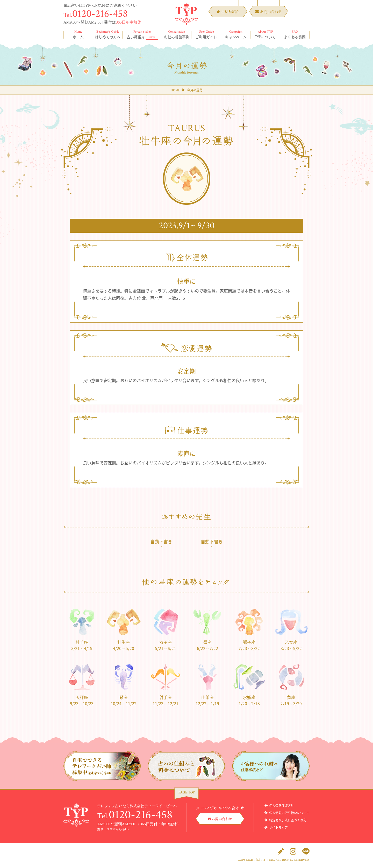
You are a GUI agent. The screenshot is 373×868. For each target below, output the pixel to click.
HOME (175, 90)
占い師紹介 (142, 34)
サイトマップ (278, 828)
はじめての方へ (108, 34)
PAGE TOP (187, 793)
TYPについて (265, 34)
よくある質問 (295, 34)
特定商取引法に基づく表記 (288, 820)
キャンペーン (236, 34)
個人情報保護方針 (282, 806)
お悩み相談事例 (177, 34)
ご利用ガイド (206, 34)
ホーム (78, 34)
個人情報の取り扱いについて (289, 813)
